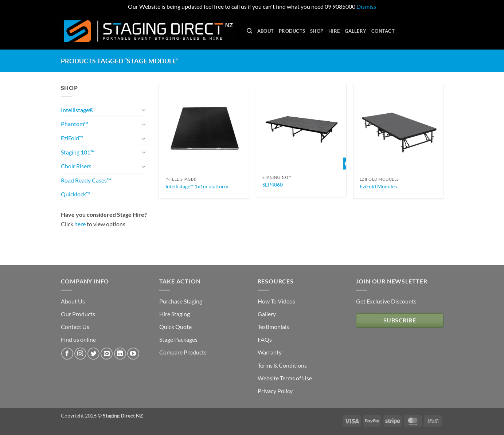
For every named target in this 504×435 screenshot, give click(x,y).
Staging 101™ (78, 152)
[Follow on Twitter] (93, 354)
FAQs (265, 339)
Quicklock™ (76, 194)
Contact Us (75, 327)
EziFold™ (72, 138)
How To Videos (276, 301)
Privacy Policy (275, 391)
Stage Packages (178, 339)
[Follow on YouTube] (133, 354)
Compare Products (183, 352)
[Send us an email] (107, 354)
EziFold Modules (378, 186)
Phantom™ (75, 124)
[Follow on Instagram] (80, 354)
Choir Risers (76, 166)
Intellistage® (77, 110)
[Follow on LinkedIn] (120, 354)
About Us (73, 301)
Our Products (78, 314)
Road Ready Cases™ (86, 180)
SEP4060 (273, 185)
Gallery (355, 31)
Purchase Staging (181, 301)
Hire (334, 31)
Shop (317, 31)
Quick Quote (175, 327)
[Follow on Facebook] (67, 354)
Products (292, 31)
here (80, 224)
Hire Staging (175, 314)
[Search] (249, 31)
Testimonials (273, 327)
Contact (383, 31)
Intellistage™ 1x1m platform (197, 186)
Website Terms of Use (285, 378)
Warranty (270, 352)
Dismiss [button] (366, 6)
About (265, 31)
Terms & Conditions (282, 365)
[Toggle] (144, 110)
